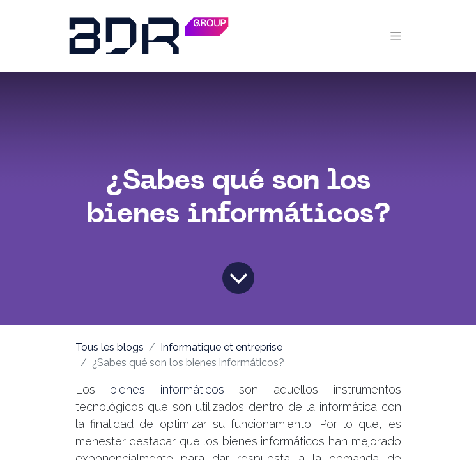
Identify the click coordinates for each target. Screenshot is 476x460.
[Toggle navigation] (396, 36)
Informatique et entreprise (221, 347)
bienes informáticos (167, 389)
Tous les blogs (110, 347)
